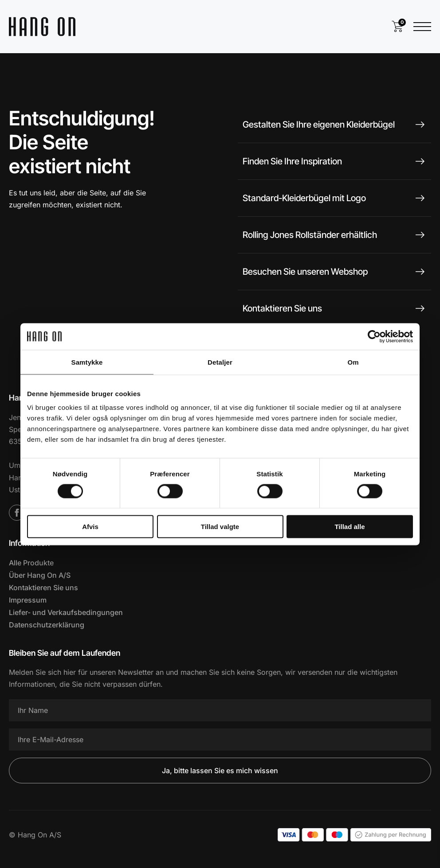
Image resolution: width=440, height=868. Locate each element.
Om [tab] (353, 362)
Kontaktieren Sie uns (43, 588)
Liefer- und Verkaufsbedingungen (66, 612)
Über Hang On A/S (40, 575)
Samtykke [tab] (87, 362)
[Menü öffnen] (422, 27)
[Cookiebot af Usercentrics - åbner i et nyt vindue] (374, 336)
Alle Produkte (31, 563)
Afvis (90, 527)
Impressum (28, 600)
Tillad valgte (220, 527)
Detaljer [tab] (220, 362)
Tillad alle (350, 527)
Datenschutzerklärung (47, 625)
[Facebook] (17, 513)
